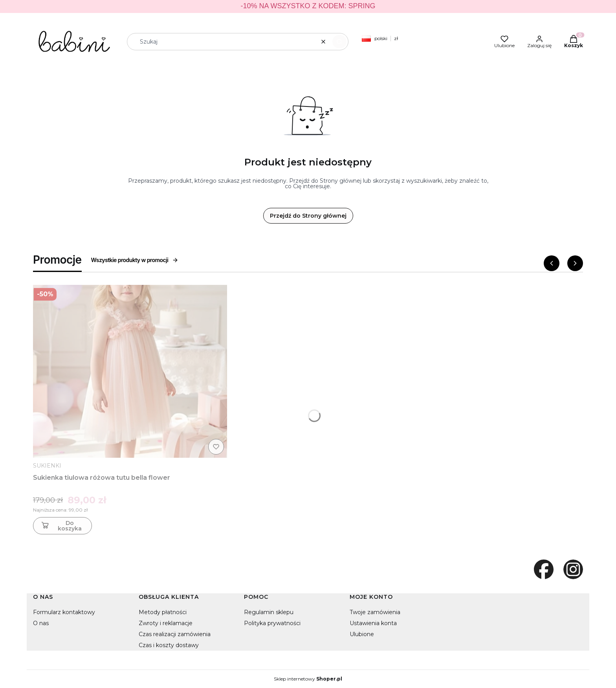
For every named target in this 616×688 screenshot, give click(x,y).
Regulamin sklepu (269, 612)
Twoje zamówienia (375, 612)
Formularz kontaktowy (64, 612)
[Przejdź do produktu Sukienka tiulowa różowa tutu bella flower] (130, 371)
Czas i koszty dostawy (169, 645)
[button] (339, 42)
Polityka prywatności (272, 623)
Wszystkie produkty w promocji (135, 260)
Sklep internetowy (308, 679)
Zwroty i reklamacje (166, 623)
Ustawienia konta (373, 623)
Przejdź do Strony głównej (308, 216)
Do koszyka (61, 526)
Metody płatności (163, 612)
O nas (41, 623)
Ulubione (362, 634)
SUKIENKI (47, 466)
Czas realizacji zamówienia (175, 634)
